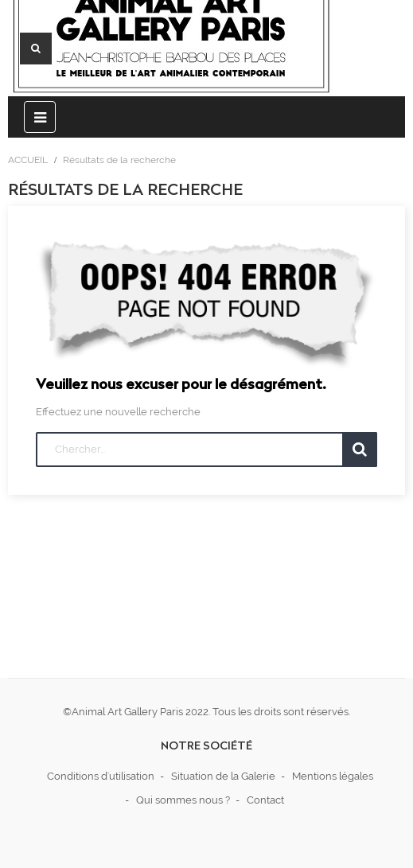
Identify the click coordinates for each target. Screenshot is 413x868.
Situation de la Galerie (223, 776)
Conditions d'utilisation (101, 776)
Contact (265, 800)
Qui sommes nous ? (183, 800)
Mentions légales (333, 776)
